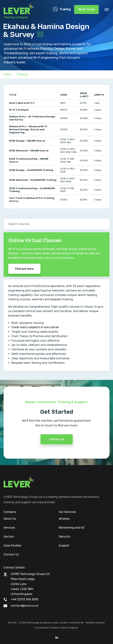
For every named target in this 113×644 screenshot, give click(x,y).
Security (64, 537)
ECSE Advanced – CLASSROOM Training (33, 180)
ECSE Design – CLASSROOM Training (31, 170)
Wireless (64, 519)
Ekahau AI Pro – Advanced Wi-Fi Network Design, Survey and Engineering (28, 129)
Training (62, 9)
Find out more (24, 269)
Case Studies (12, 545)
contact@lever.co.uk (25, 606)
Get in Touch (86, 9)
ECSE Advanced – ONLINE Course (29, 151)
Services (9, 528)
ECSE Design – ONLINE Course (27, 141)
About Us (10, 519)
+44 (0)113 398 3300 (25, 599)
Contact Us (57, 452)
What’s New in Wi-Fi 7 (22, 103)
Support (64, 545)
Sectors (9, 537)
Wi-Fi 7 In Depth (19, 110)
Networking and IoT (72, 528)
